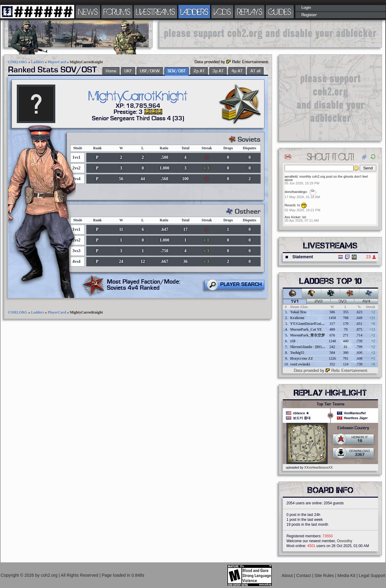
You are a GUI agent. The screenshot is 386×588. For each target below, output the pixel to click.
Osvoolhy (344, 541)
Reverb (290, 205)
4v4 (366, 302)
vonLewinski (300, 364)
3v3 (342, 302)
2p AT (199, 71)
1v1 (295, 302)
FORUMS (117, 12)
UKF (128, 71)
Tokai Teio (298, 312)
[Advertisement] (271, 34)
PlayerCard (57, 62)
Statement (303, 257)
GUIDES (280, 12)
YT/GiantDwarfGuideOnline (313, 324)
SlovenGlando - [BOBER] (310, 347)
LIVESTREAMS (155, 12)
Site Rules (325, 575)
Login (306, 8)
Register (309, 15)
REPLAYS (250, 12)
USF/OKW (150, 71)
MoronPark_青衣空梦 (308, 335)
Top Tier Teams (331, 404)
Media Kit (347, 575)
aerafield (291, 176)
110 (293, 341)
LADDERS (194, 12)
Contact (304, 575)
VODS (222, 12)
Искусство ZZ (302, 358)
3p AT (218, 71)
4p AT (237, 71)
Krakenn (297, 318)
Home (111, 71)
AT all (255, 71)
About (288, 575)
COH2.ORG (18, 62)
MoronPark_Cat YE (306, 329)
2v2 (319, 302)
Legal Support (372, 575)
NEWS (88, 12)
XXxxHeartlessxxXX (318, 467)
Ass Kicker (293, 217)
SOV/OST (177, 71)
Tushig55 (297, 353)
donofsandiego (296, 192)
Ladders (38, 62)
